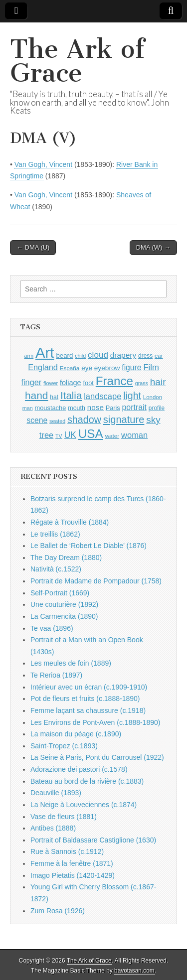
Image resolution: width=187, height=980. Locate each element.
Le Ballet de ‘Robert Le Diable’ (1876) (89, 546)
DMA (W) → (153, 247)
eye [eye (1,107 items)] (87, 368)
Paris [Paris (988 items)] (113, 408)
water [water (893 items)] (112, 436)
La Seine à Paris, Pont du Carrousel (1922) (97, 757)
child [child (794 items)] (80, 356)
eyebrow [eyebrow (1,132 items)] (107, 368)
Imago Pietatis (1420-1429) (73, 875)
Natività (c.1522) (56, 569)
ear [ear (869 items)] (159, 356)
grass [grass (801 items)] (142, 383)
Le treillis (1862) (55, 534)
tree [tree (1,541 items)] (46, 435)
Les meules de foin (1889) (71, 663)
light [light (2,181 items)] (132, 396)
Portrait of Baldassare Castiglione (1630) (93, 840)
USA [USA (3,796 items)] (91, 434)
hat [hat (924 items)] (54, 397)
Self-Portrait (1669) (60, 593)
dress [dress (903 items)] (145, 356)
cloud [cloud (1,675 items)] (98, 355)
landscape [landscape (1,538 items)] (102, 396)
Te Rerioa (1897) (56, 675)
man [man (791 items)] (28, 408)
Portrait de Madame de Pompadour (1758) (96, 581)
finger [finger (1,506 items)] (31, 382)
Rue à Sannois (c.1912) (67, 851)
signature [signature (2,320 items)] (124, 420)
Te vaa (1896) (52, 628)
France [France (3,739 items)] (114, 381)
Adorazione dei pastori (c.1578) (79, 769)
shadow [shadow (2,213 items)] (84, 420)
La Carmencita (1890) (64, 616)
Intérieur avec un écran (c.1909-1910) (89, 687)
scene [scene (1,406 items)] (37, 420)
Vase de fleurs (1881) (64, 817)
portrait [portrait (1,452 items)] (134, 407)
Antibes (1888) (53, 828)
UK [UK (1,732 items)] (70, 435)
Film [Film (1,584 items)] (151, 367)
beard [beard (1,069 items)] (64, 355)
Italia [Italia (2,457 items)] (71, 395)
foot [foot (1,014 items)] (88, 383)
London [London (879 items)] (153, 397)
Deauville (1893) (56, 793)
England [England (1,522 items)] (43, 367)
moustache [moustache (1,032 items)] (50, 408)
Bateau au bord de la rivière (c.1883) (87, 781)
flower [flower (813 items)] (51, 383)
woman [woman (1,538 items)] (134, 435)
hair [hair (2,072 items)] (158, 382)
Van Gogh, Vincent (43, 164)
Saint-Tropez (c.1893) (64, 746)
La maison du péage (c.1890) (76, 734)
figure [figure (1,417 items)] (131, 367)
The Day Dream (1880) (66, 558)
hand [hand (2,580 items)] (36, 395)
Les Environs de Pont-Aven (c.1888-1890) (95, 722)
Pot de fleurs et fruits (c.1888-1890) (85, 699)
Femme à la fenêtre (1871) (72, 863)
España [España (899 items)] (70, 368)
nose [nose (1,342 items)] (95, 407)
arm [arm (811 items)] (29, 356)
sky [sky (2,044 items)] (153, 420)
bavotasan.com (134, 971)
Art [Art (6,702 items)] (45, 352)
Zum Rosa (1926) (58, 911)
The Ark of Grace (77, 61)
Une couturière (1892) (64, 604)
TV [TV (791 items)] (59, 436)
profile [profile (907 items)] (157, 408)
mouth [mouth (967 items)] (77, 408)
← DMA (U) (33, 247)
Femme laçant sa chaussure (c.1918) (88, 710)
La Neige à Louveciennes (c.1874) (84, 805)
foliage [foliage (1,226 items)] (71, 383)
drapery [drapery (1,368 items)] (123, 355)
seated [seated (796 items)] (57, 421)
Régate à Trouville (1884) (70, 522)
